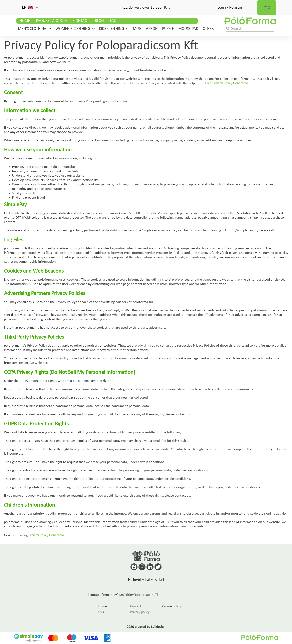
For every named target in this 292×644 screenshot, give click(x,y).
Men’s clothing (35, 29)
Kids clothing (114, 29)
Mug (137, 29)
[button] (30, 8)
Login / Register (230, 8)
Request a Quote (52, 21)
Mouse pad (188, 29)
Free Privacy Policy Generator (227, 83)
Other (208, 29)
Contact (81, 21)
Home (25, 21)
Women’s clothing (75, 29)
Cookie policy (172, 606)
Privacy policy (140, 612)
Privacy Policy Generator (46, 535)
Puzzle (168, 29)
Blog (99, 21)
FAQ (113, 21)
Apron (152, 29)
